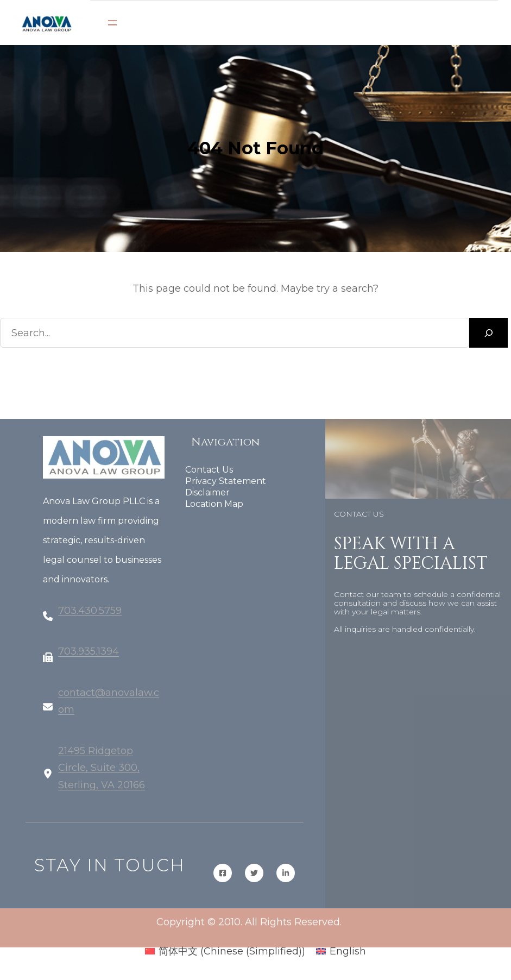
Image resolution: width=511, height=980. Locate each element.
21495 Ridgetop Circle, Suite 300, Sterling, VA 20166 (102, 775)
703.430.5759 (90, 618)
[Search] (488, 333)
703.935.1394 (89, 658)
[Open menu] (112, 23)
